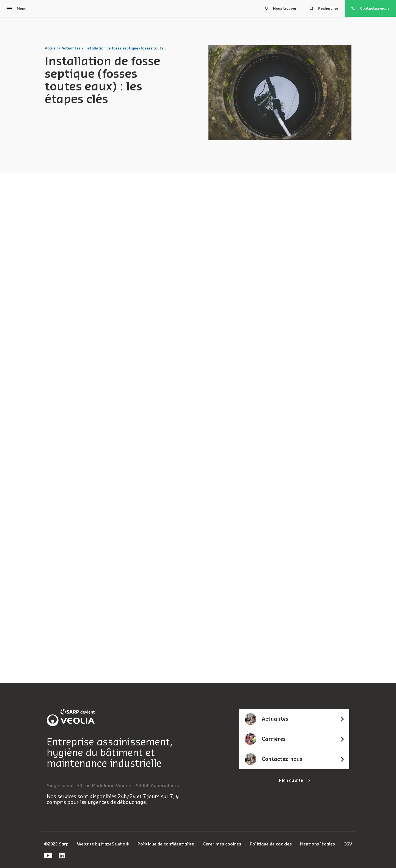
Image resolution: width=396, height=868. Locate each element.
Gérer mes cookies (222, 844)
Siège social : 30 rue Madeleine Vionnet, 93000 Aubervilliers (113, 786)
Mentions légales (317, 844)
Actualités (71, 48)
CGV (348, 844)
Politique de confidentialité (166, 844)
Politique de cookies (271, 844)
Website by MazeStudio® (103, 844)
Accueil (51, 48)
